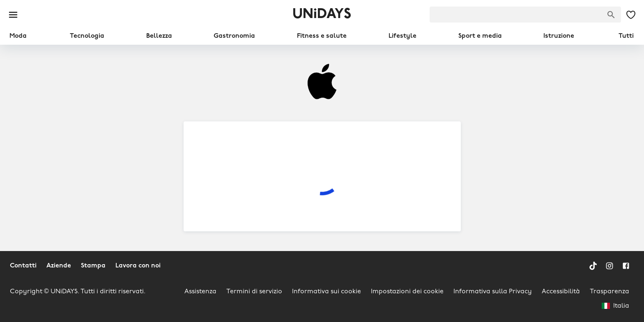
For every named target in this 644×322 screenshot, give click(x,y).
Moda (18, 36)
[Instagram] (609, 266)
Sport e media (480, 36)
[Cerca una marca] (611, 15)
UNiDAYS (322, 15)
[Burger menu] (13, 15)
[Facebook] (626, 266)
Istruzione (559, 36)
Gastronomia (234, 36)
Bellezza (159, 36)
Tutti (626, 36)
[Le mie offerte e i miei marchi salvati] (631, 15)
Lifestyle (402, 36)
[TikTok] (593, 266)
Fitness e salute (322, 36)
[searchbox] (525, 15)
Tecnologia (87, 36)
